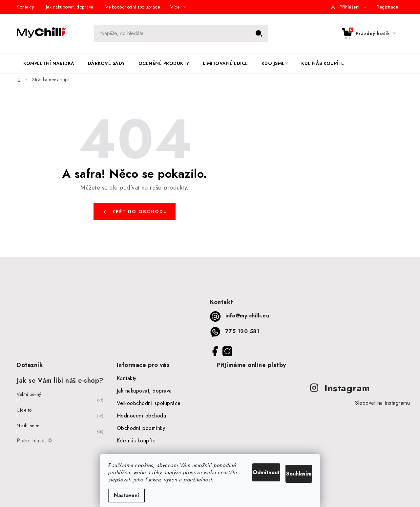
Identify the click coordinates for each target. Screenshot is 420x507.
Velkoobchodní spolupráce (133, 7)
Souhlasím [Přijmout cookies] (291, 464)
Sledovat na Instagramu (382, 403)
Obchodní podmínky (141, 428)
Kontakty (25, 7)
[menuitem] (49, 63)
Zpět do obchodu (140, 212)
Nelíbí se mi (29, 426)
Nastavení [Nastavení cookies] (126, 495)
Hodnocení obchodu (142, 416)
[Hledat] (181, 33)
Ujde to (24, 410)
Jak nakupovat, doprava (70, 7)
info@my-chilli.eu (247, 316)
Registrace (387, 7)
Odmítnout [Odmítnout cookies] (240, 464)
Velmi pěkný (29, 394)
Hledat (259, 33)
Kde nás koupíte (136, 441)
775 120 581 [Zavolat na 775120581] (242, 331)
